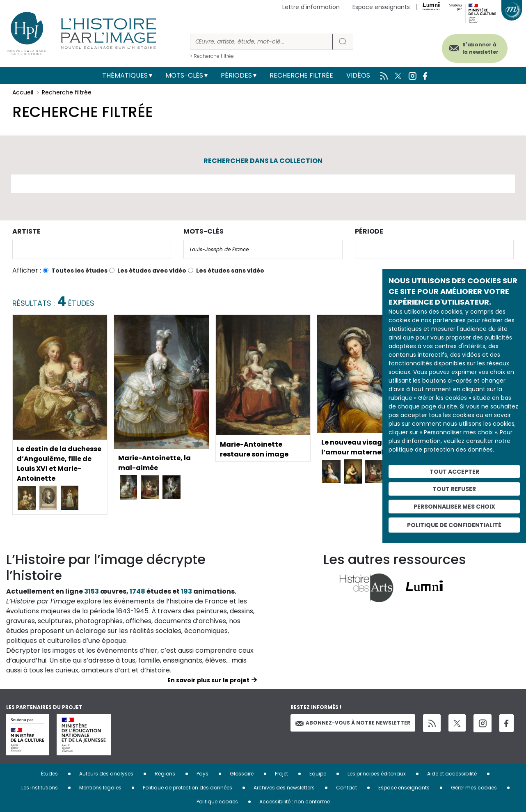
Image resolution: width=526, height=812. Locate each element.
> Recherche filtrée (212, 56)
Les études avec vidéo (152, 271)
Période (369, 231)
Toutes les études (79, 271)
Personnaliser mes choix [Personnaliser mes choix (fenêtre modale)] (454, 507)
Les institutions (40, 788)
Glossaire (242, 774)
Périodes (236, 75)
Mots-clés (184, 75)
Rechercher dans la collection (263, 161)
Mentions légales (100, 788)
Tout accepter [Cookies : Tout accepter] (454, 471)
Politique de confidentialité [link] (454, 525)
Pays (202, 774)
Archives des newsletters (284, 788)
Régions (165, 774)
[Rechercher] (261, 42)
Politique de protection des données (188, 788)
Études (49, 774)
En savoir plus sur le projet (208, 680)
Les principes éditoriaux (377, 774)
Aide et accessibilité (452, 774)
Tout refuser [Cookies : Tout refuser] (454, 489)
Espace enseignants (381, 7)
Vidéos (358, 75)
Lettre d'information (311, 7)
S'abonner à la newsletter (480, 48)
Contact (346, 788)
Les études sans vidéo (230, 271)
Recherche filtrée (301, 75)
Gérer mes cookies (474, 788)
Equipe (318, 774)
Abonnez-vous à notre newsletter (353, 723)
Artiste (26, 231)
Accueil (23, 92)
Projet (281, 774)
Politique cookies (217, 802)
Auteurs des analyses (106, 774)
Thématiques (125, 75)
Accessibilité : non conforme (295, 802)
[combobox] (92, 249)
